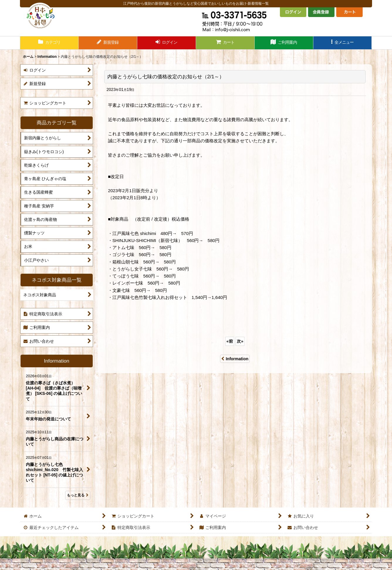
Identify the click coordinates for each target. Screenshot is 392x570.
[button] (343, 43)
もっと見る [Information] (78, 495)
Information (235, 359)
